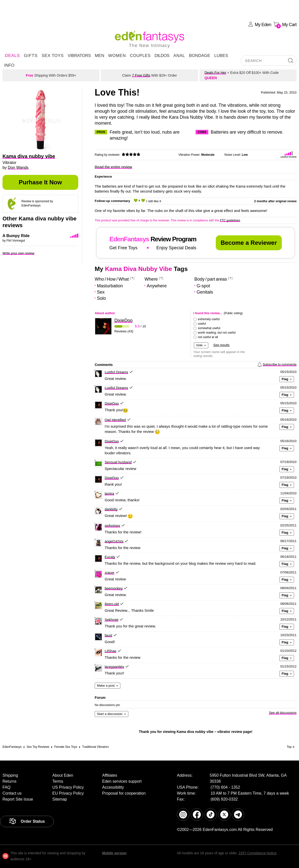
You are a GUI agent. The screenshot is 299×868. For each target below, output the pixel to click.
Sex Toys (53, 56)
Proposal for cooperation (124, 793)
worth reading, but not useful (217, 333)
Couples (140, 56)
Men (99, 56)
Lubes (221, 56)
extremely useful (209, 319)
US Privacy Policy (68, 787)
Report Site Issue (18, 799)
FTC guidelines (230, 220)
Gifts (31, 56)
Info (9, 65)
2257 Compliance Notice (258, 853)
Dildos (162, 56)
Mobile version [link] (114, 853)
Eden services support (122, 781)
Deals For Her (215, 73)
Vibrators (79, 56)
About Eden (63, 775)
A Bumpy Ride (16, 236)
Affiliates (110, 775)
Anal (179, 56)
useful (202, 324)
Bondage (200, 56)
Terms (58, 781)
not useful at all (208, 337)
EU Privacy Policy (68, 793)
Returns (9, 781)
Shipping (10, 775)
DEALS (12, 56)
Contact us (12, 793)
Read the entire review (113, 167)
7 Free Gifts (141, 75)
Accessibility (113, 787)
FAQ (6, 787)
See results (221, 345)
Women (117, 56)
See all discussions (283, 713)
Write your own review (18, 253)
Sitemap (60, 799)
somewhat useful (209, 328)
